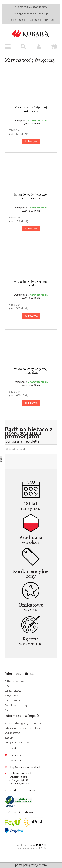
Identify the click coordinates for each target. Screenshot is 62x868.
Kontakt (49, 20)
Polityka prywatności (15, 681)
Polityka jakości (12, 696)
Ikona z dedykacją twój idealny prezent (24, 723)
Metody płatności (14, 700)
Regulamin (10, 738)
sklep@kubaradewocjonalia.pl (25, 767)
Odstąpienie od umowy (17, 743)
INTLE (40, 845)
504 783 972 (16, 760)
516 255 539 (16, 756)
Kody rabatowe (12, 733)
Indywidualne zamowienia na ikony (22, 728)
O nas (8, 686)
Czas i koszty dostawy (16, 705)
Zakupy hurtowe (13, 691)
